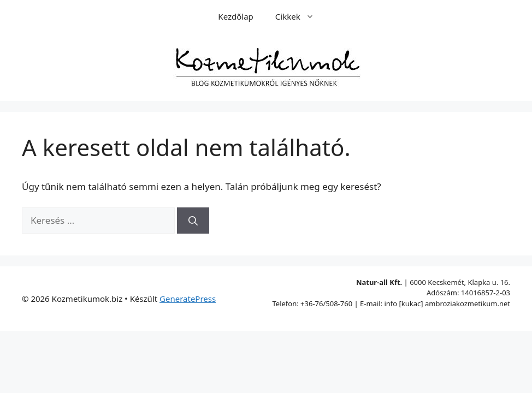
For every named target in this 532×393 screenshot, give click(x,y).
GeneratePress (188, 299)
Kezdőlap (235, 16)
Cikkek (300, 16)
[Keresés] (193, 221)
